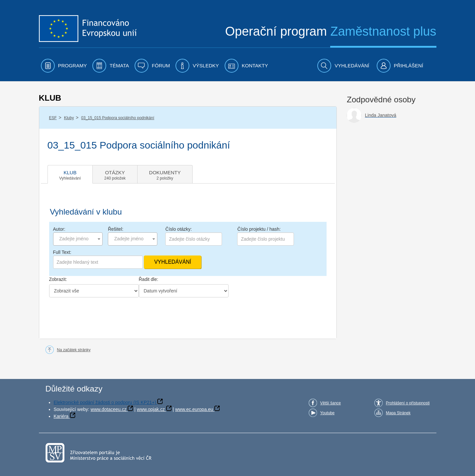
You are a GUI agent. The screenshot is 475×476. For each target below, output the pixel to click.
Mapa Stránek (398, 413)
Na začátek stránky (74, 350)
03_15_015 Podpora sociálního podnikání (118, 118)
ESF (53, 118)
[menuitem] (64, 66)
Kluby (69, 118)
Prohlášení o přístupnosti (408, 403)
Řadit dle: (149, 279)
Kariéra (61, 416)
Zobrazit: (58, 279)
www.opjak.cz (151, 409)
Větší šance (331, 403)
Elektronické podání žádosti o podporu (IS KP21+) (105, 402)
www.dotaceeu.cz (109, 409)
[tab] (70, 174)
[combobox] (78, 239)
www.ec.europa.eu (194, 409)
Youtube (328, 413)
